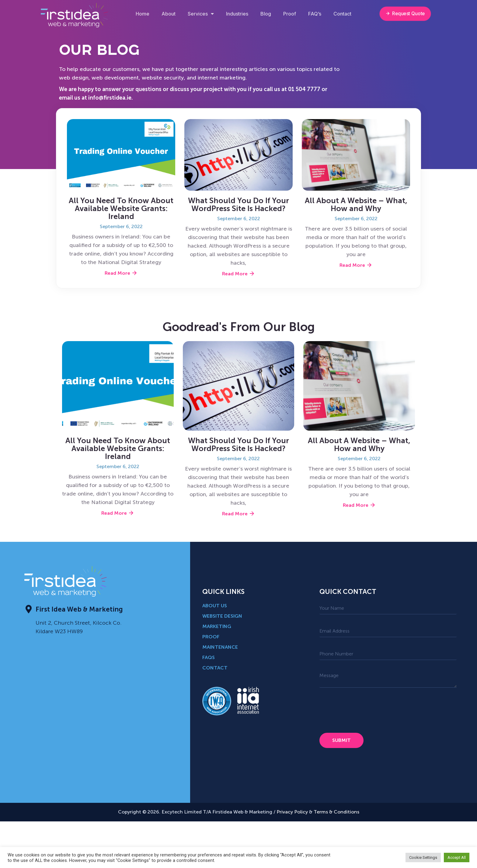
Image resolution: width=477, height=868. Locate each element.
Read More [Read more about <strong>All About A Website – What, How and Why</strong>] (356, 265)
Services (201, 14)
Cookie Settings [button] (423, 857)
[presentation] (366, 710)
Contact (342, 14)
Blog (266, 14)
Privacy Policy (292, 812)
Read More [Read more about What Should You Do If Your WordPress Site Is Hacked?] (238, 274)
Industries (237, 14)
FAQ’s (315, 14)
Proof (290, 14)
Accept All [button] (457, 857)
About (169, 14)
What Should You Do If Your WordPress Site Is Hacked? (238, 205)
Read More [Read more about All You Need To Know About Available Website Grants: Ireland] (121, 273)
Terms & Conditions (336, 812)
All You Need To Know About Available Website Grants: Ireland (121, 208)
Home (143, 14)
